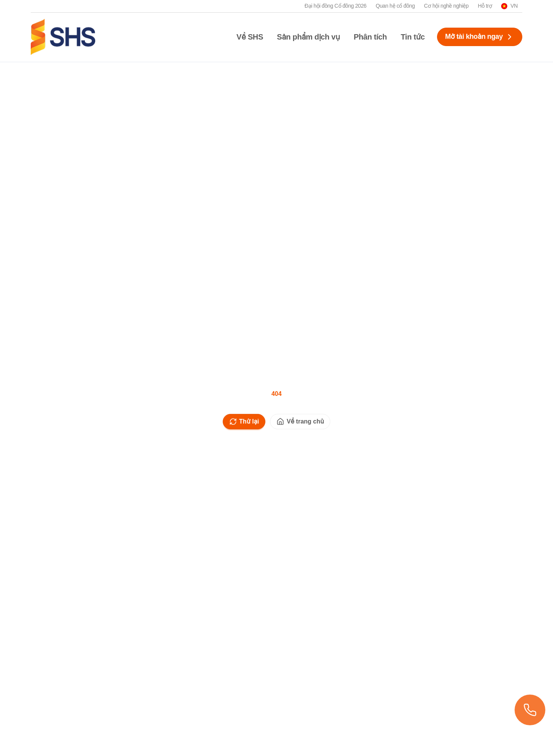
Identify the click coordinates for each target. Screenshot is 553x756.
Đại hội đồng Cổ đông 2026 (335, 6)
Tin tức (413, 37)
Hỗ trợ (485, 6)
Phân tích (370, 37)
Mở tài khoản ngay (480, 37)
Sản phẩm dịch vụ (308, 37)
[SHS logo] (63, 37)
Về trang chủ (300, 422)
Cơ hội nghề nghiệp (446, 6)
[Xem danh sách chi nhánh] (530, 710)
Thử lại (244, 422)
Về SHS (250, 37)
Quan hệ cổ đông (395, 6)
